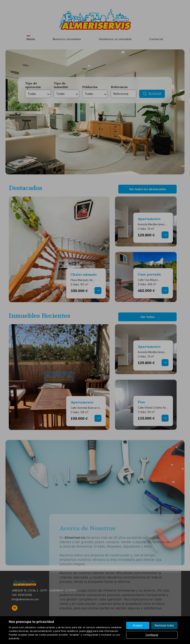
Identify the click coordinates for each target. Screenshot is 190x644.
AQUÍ (89, 631)
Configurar (152, 635)
